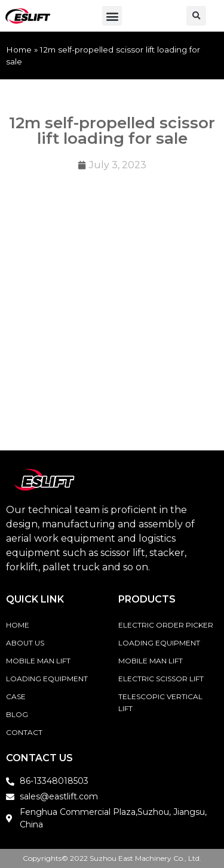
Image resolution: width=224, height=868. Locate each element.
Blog (17, 714)
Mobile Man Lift (38, 661)
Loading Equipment (47, 679)
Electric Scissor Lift (161, 679)
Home (19, 50)
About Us (25, 643)
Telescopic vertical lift (160, 702)
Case (16, 696)
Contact (24, 732)
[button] (112, 16)
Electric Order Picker (166, 625)
